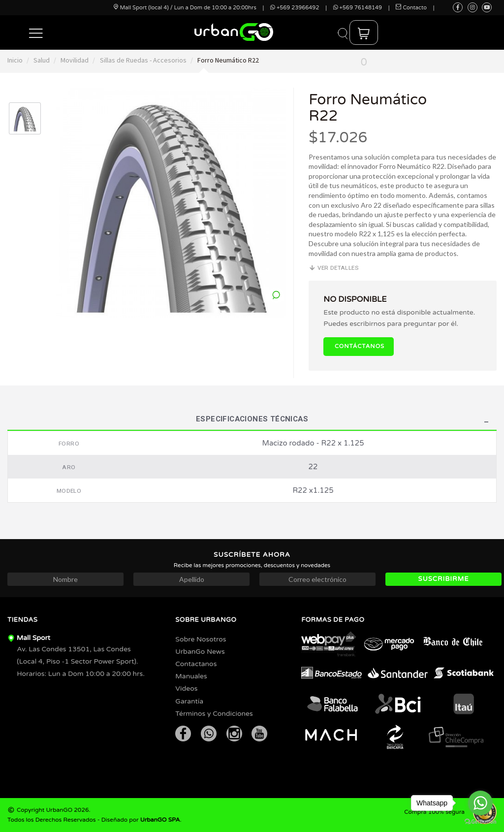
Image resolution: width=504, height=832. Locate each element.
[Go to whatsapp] (480, 803)
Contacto (411, 8)
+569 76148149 (358, 8)
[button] (36, 32)
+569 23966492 (295, 8)
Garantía (189, 701)
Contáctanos (360, 346)
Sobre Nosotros (201, 639)
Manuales (191, 676)
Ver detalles (334, 268)
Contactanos (196, 664)
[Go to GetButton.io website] (480, 822)
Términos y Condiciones (214, 714)
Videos (186, 688)
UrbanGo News (200, 652)
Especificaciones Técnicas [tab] (252, 420)
